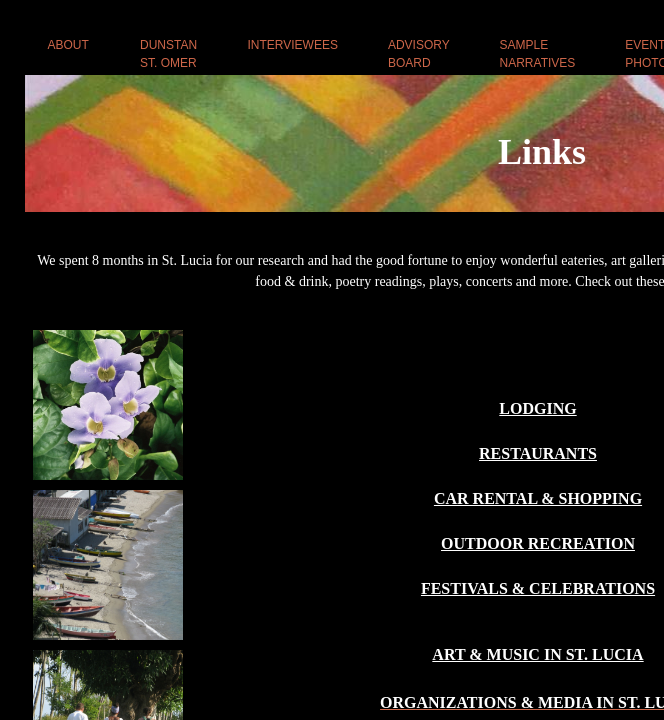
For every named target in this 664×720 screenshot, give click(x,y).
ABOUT (68, 45)
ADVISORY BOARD (419, 54)
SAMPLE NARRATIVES (538, 54)
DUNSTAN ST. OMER (168, 54)
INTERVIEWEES (292, 45)
